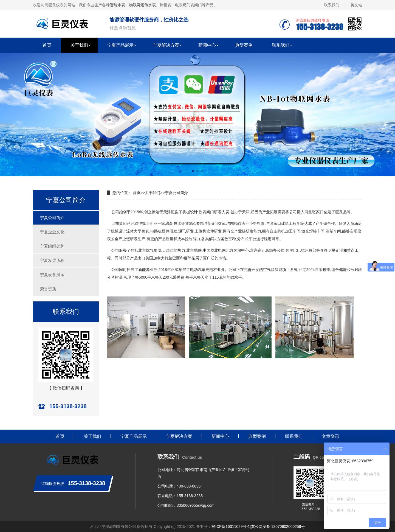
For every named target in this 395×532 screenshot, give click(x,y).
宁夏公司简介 (52, 218)
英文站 (356, 5)
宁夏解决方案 (166, 45)
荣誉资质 (48, 289)
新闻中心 (207, 45)
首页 (47, 45)
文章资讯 (331, 436)
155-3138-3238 (190, 496)
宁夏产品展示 (120, 45)
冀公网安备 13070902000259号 (278, 527)
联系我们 (332, 5)
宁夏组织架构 (52, 246)
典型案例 (244, 45)
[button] (193, 171)
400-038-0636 (189, 486)
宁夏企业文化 (52, 232)
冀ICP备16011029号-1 (231, 527)
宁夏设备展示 (52, 275)
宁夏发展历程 (52, 260)
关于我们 (79, 45)
